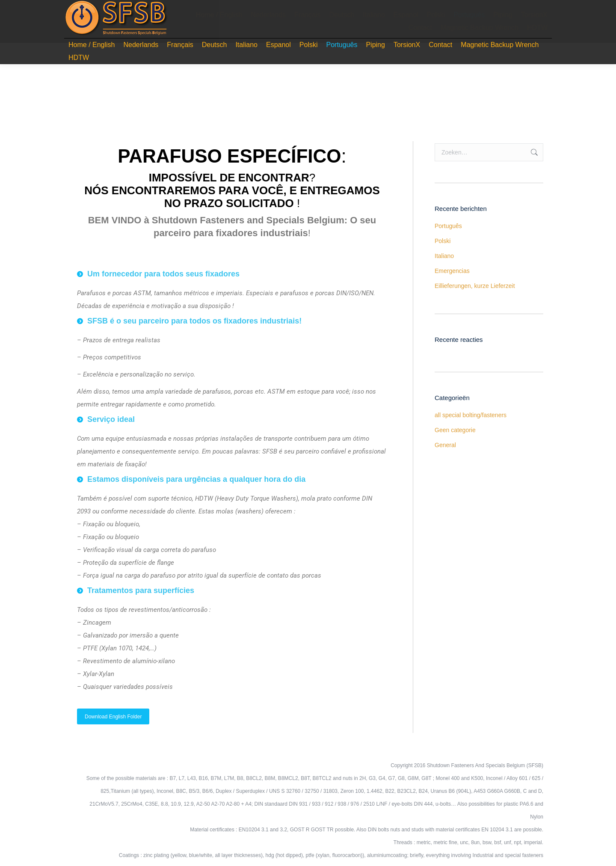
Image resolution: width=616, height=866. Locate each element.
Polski (443, 241)
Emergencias (452, 271)
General (445, 445)
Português (448, 226)
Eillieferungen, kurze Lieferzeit (475, 286)
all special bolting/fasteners (471, 415)
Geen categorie (455, 430)
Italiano (444, 256)
